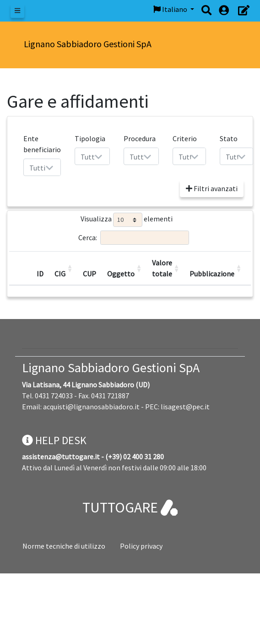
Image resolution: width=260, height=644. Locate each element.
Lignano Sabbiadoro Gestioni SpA (111, 368)
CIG (60, 274)
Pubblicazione (212, 274)
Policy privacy (141, 546)
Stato (229, 138)
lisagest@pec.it (185, 407)
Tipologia (90, 138)
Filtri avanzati (212, 188)
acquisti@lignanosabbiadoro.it (91, 407)
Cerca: (134, 238)
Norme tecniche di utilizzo (64, 546)
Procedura (140, 138)
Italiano (171, 9)
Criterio (185, 138)
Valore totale (162, 268)
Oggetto (121, 274)
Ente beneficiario (42, 144)
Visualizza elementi (127, 220)
